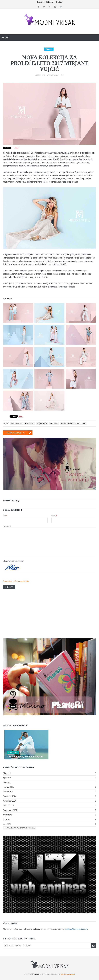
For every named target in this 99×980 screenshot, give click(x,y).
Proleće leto (30, 424)
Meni (7, 38)
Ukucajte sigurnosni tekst (13, 561)
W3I (62, 974)
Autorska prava (70, 974)
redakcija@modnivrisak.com (76, 929)
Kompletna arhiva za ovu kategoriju (20, 828)
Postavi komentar (19, 433)
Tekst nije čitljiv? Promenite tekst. (17, 581)
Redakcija (49, 2)
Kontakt (59, 2)
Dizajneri (49, 49)
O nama (40, 2)
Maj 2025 (7, 773)
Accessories (13, 752)
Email (54, 516)
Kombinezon (80, 424)
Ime (5, 516)
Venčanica (54, 424)
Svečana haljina (67, 424)
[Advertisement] (49, 616)
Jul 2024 (7, 819)
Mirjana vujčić (42, 424)
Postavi (9, 587)
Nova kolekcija (17, 424)
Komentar (7, 526)
